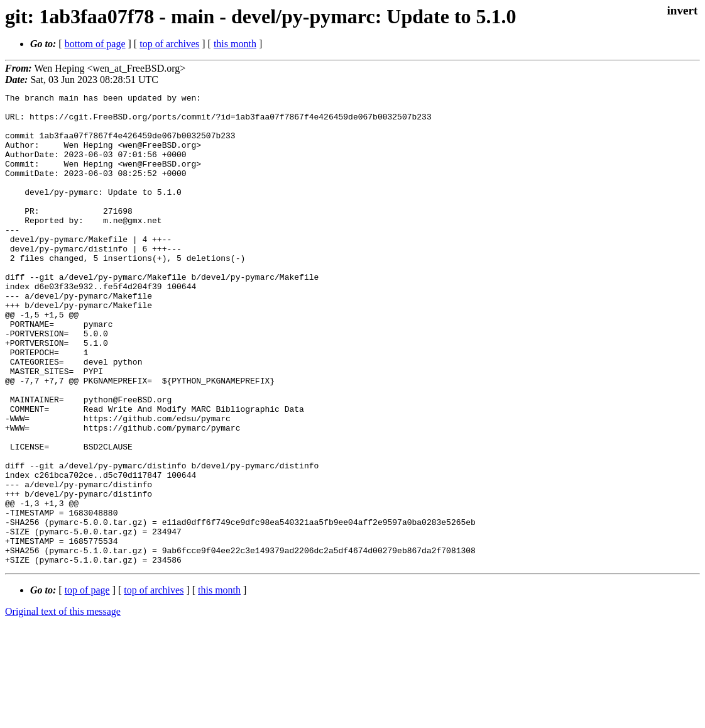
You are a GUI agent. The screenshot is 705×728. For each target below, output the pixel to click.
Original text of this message (63, 706)
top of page (87, 684)
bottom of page (95, 44)
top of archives (169, 44)
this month (235, 44)
